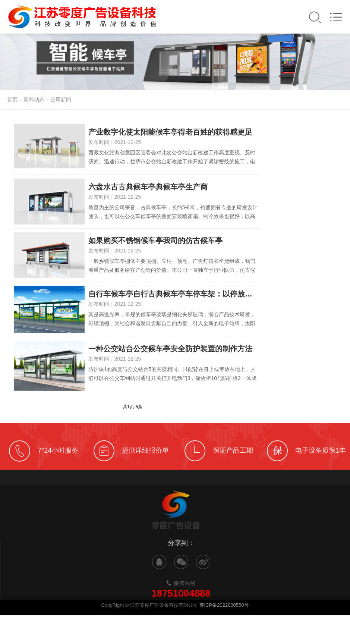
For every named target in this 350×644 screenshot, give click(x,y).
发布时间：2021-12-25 (115, 142)
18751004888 (181, 603)
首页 (12, 100)
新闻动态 (34, 100)
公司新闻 (61, 100)
